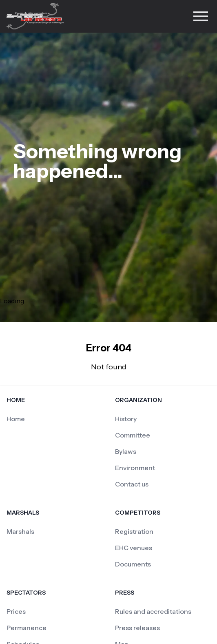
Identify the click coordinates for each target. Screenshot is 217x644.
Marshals (20, 531)
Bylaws (126, 451)
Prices (16, 611)
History (126, 419)
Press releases (137, 628)
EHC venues (134, 548)
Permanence (27, 628)
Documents (133, 564)
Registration (134, 531)
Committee (133, 435)
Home (16, 419)
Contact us (132, 484)
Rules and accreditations (153, 611)
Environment (135, 468)
